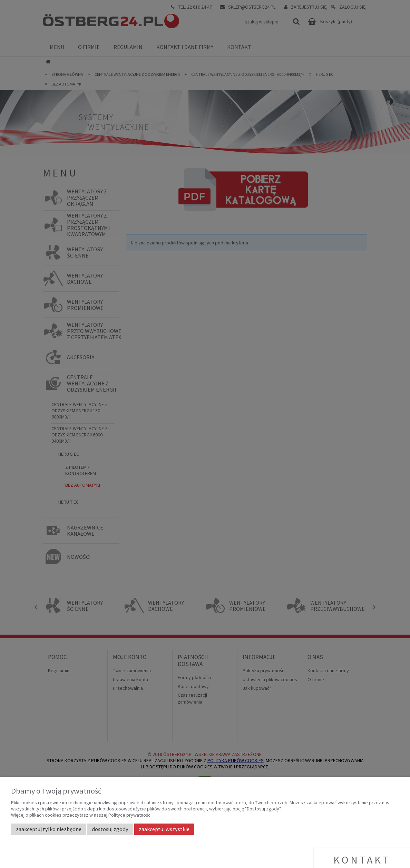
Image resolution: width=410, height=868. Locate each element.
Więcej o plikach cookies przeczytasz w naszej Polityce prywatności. (82, 815)
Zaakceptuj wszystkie (164, 829)
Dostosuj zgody (110, 829)
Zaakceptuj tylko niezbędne (49, 829)
